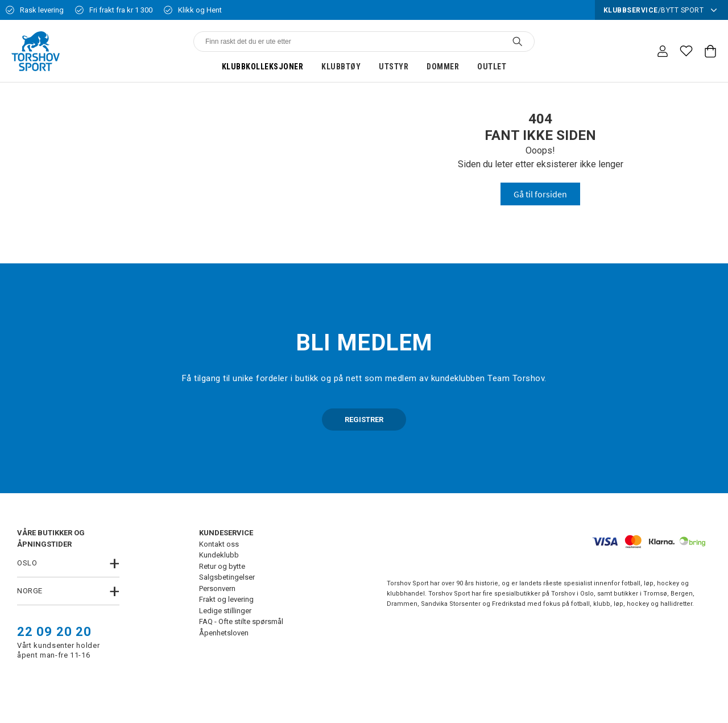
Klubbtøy (341, 67)
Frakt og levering (226, 599)
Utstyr (394, 67)
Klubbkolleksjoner (263, 67)
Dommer (443, 67)
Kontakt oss (219, 544)
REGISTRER (364, 420)
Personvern (217, 588)
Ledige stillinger (225, 611)
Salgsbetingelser (227, 577)
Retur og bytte (222, 566)
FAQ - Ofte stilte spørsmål (241, 621)
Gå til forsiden (540, 194)
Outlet (492, 67)
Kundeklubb (219, 555)
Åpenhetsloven (224, 633)
